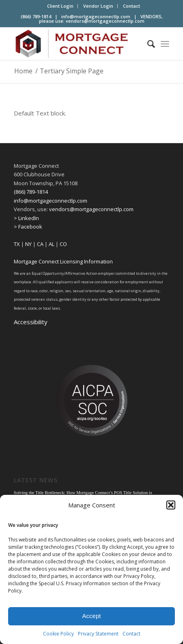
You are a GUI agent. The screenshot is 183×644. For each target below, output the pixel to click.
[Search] (147, 44)
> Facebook (28, 227)
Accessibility (31, 322)
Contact (131, 634)
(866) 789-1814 (31, 192)
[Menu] (165, 44)
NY (28, 244)
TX (17, 244)
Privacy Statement (98, 634)
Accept (92, 616)
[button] (171, 505)
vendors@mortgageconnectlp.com (105, 21)
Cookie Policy (58, 634)
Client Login (60, 6)
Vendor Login (98, 6)
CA (40, 244)
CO (63, 244)
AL (52, 244)
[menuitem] (60, 6)
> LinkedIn (26, 218)
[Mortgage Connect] (76, 44)
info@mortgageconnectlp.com (96, 16)
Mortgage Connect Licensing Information (63, 261)
